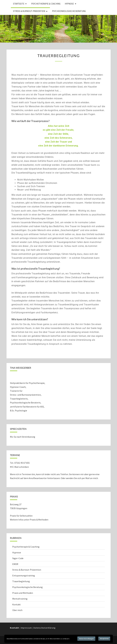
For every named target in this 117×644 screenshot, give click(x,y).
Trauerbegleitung (21, 581)
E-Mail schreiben (21, 467)
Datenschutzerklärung (45, 628)
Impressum (26, 628)
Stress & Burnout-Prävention (29, 11)
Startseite (19, 4)
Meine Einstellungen (86, 639)
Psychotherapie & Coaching (46, 4)
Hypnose (69, 4)
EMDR (15, 564)
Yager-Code (18, 558)
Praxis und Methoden (23, 593)
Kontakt (16, 604)
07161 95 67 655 (22, 463)
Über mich (17, 610)
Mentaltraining (20, 599)
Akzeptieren (104, 639)
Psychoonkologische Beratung (69, 11)
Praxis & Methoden (39, 520)
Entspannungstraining (24, 575)
